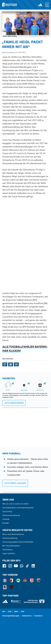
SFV (4, 612)
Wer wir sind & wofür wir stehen (16, 504)
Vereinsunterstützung (11, 515)
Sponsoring (7, 511)
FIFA (23, 612)
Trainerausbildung (10, 538)
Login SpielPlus (9, 553)
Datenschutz (27, 616)
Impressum (38, 616)
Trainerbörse (7, 550)
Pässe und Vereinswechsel (13, 534)
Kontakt (6, 523)
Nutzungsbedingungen (11, 616)
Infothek (6, 519)
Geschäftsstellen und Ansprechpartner (18, 508)
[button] (5, 364)
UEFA (16, 612)
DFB (10, 612)
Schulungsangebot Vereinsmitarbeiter (18, 542)
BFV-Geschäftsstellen (11, 546)
